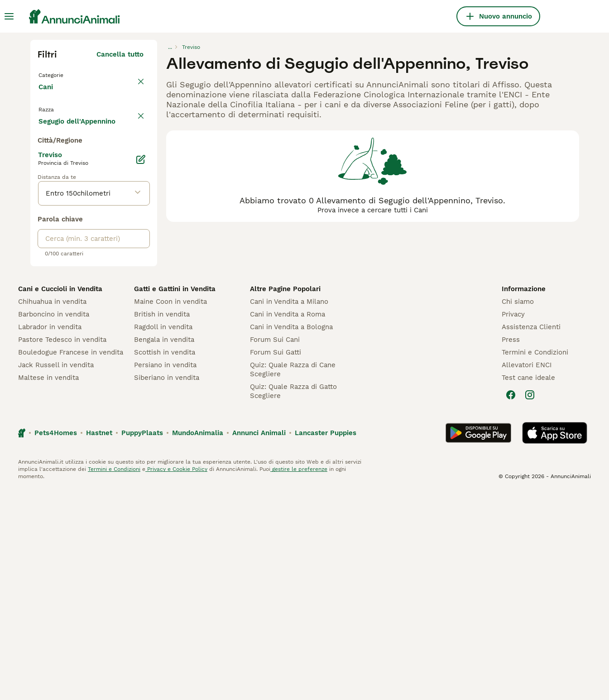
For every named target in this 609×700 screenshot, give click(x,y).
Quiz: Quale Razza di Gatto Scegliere (293, 600)
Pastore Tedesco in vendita (62, 549)
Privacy (513, 523)
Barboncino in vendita (54, 523)
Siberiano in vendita (167, 587)
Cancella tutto (120, 54)
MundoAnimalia (198, 642)
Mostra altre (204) (113, 329)
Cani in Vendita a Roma (288, 523)
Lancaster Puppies (326, 642)
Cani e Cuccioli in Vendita (60, 498)
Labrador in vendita (50, 536)
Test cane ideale (528, 587)
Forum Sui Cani (275, 549)
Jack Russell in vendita (56, 574)
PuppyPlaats (142, 642)
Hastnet (99, 642)
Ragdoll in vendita (163, 536)
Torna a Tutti (62, 74)
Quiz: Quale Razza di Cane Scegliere (293, 579)
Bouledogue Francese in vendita (71, 561)
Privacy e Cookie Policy (176, 678)
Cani (48, 96)
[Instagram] (530, 604)
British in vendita (162, 523)
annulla (131, 121)
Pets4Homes (56, 642)
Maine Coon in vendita (170, 511)
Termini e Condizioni (535, 561)
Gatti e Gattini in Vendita (175, 498)
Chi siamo (518, 511)
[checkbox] (43, 164)
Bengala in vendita (164, 549)
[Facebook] (511, 604)
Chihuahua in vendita (52, 511)
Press (511, 549)
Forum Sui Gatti (276, 561)
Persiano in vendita (165, 574)
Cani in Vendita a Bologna (291, 536)
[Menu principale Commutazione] (9, 16)
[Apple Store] (555, 642)
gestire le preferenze (299, 678)
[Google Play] (478, 642)
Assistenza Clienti (531, 536)
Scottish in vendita (165, 561)
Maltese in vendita (48, 587)
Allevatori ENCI (527, 574)
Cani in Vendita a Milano (289, 511)
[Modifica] (141, 369)
